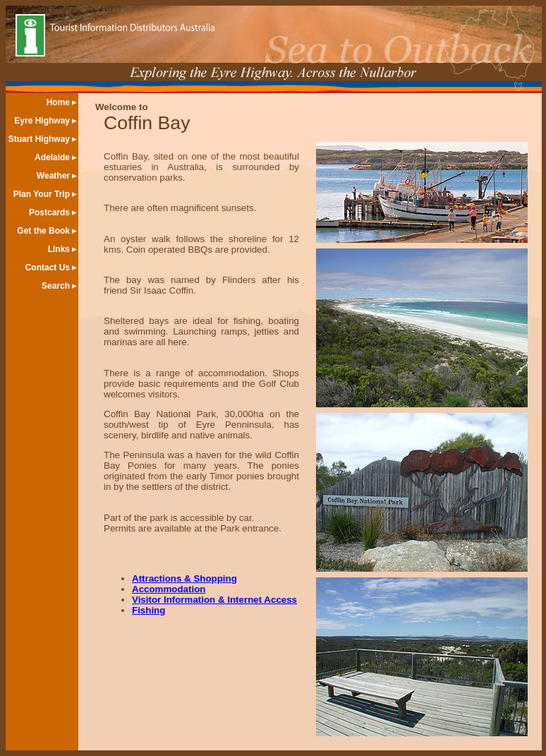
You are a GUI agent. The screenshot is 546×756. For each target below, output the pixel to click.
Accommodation (169, 589)
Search (56, 286)
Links (59, 249)
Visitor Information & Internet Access (214, 600)
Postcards (49, 212)
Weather (53, 176)
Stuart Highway (39, 139)
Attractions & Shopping (184, 578)
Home (58, 102)
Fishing (148, 610)
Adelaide (52, 157)
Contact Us (48, 268)
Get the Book (43, 231)
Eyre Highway (42, 121)
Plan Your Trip (42, 194)
